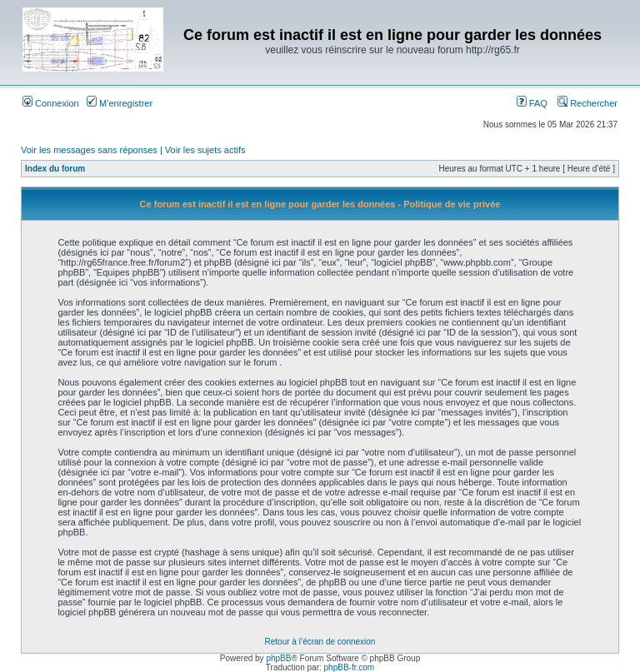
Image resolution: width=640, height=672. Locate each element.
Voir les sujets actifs (205, 150)
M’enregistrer (120, 103)
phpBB (278, 658)
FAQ (532, 103)
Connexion (51, 103)
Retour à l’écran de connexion (320, 642)
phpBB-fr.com (350, 667)
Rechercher (587, 103)
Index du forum (55, 169)
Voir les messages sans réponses (89, 150)
